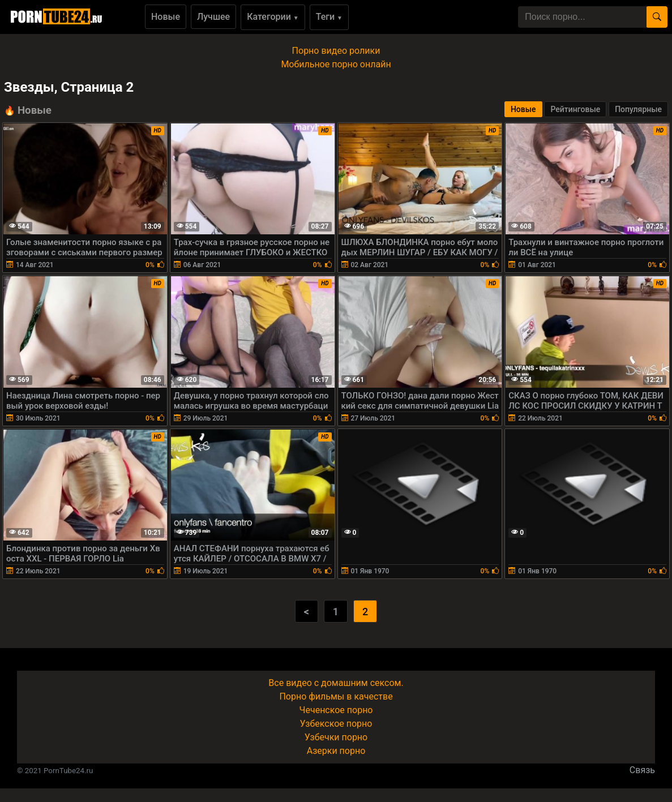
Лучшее (213, 17)
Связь (642, 770)
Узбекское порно (336, 724)
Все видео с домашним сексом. (336, 683)
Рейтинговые (575, 109)
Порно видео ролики (336, 51)
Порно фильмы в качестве (336, 696)
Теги (329, 17)
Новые (166, 17)
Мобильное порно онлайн (336, 64)
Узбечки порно (336, 737)
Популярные (638, 109)
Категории (273, 17)
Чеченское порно (336, 710)
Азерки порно (336, 751)
